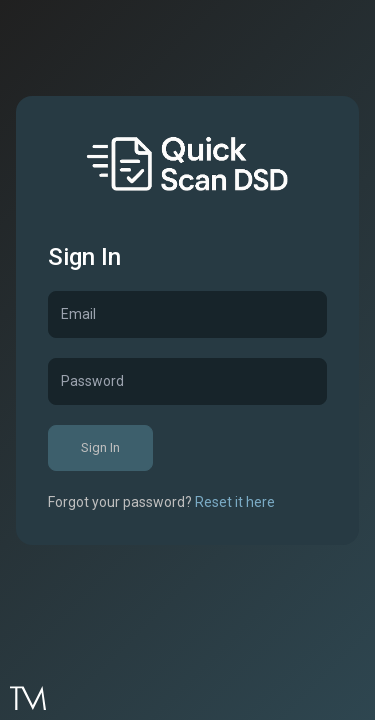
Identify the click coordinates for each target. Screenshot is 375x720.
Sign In (100, 447)
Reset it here (235, 502)
